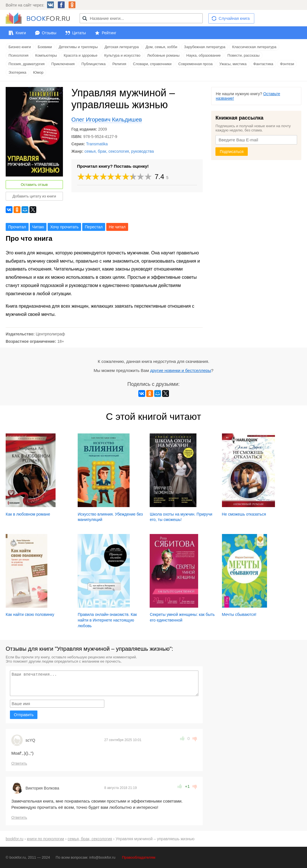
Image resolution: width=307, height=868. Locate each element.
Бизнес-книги (20, 47)
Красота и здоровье (81, 55)
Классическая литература (254, 47)
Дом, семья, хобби (161, 47)
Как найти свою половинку (30, 614)
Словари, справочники (152, 64)
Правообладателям (139, 857)
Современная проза (195, 64)
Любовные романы (163, 55)
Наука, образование (203, 55)
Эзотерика (17, 72)
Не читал (117, 227)
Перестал (94, 227)
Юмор (38, 72)
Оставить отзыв (34, 185)
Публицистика (93, 64)
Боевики (45, 47)
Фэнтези (287, 64)
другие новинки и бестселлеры (180, 370)
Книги (21, 33)
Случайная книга (234, 18)
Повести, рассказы (243, 55)
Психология (18, 55)
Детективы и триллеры (78, 47)
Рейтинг (109, 33)
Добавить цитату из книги (34, 196)
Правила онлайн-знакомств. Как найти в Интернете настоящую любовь (107, 620)
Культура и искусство (122, 55)
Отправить (24, 715)
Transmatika (97, 144)
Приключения (63, 64)
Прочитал (17, 227)
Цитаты (79, 33)
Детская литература (122, 47)
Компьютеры (46, 55)
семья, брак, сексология (107, 151)
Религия (119, 64)
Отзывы (49, 33)
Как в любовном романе (28, 514)
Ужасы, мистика (233, 64)
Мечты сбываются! (239, 614)
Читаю (38, 227)
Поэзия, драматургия (27, 64)
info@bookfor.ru (102, 857)
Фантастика (263, 64)
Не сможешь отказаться (244, 514)
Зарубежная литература (205, 47)
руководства (143, 151)
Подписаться (232, 152)
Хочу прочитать (64, 227)
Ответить (19, 763)
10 (148, 177)
